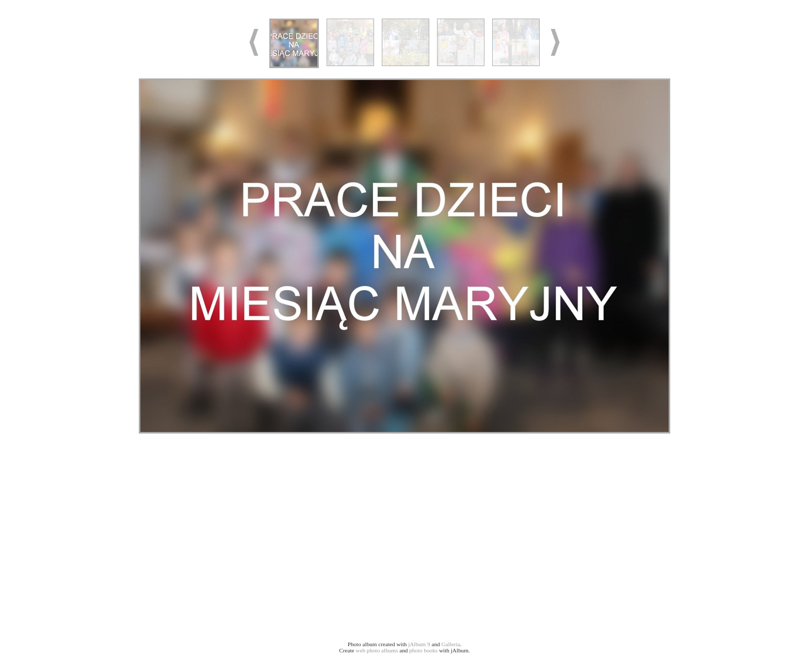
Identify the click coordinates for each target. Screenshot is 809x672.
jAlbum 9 (419, 644)
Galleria (450, 644)
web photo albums (377, 650)
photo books (423, 650)
